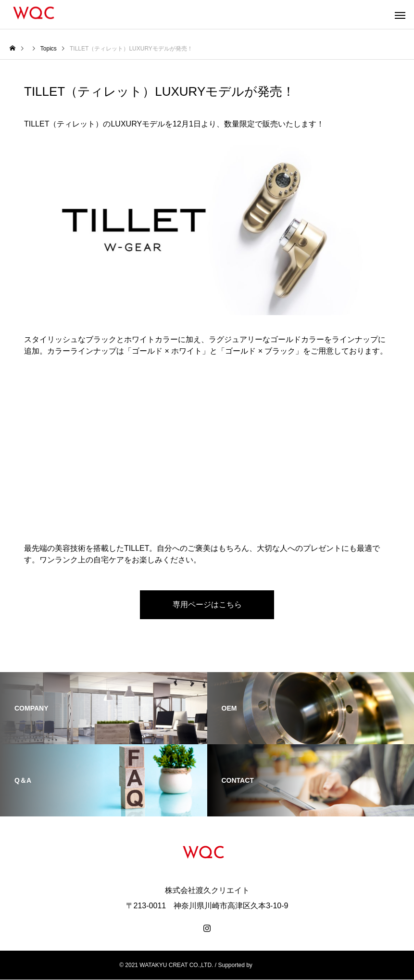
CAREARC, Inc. (274, 966)
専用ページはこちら (207, 605)
